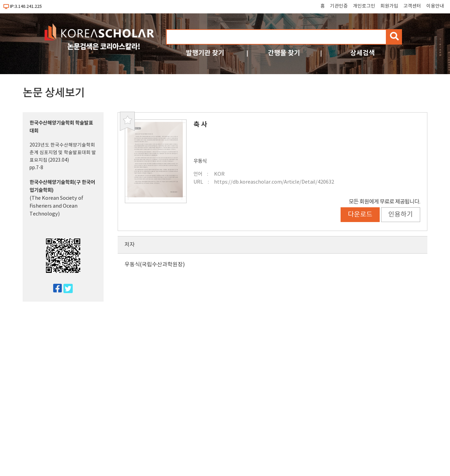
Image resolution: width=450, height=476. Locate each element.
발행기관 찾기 (205, 53)
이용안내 (435, 6)
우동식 (200, 161)
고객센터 (412, 6)
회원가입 (389, 6)
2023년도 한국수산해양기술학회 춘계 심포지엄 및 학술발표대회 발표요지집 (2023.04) (63, 153)
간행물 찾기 (284, 53)
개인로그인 (364, 6)
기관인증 (339, 6)
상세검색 (363, 53)
